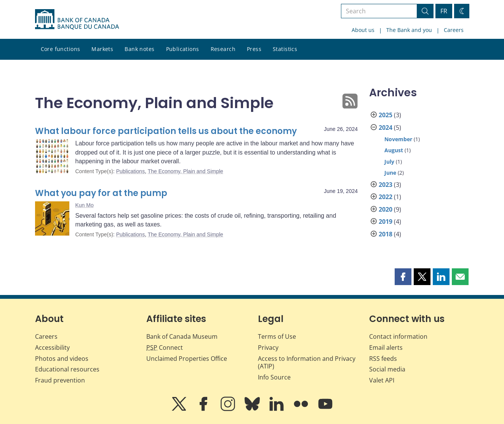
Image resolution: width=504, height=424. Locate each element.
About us (363, 30)
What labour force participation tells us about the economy (166, 131)
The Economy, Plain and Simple (186, 171)
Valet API (382, 380)
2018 (386, 234)
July (389, 162)
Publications (183, 49)
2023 (386, 185)
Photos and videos (62, 359)
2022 (386, 197)
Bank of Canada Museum (182, 336)
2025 (386, 115)
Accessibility (52, 347)
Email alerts (386, 347)
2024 (386, 128)
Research (223, 49)
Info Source (274, 377)
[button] (403, 277)
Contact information (398, 336)
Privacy (268, 347)
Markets (102, 49)
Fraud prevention (60, 380)
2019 (386, 222)
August (394, 150)
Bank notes (139, 49)
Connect (165, 347)
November (398, 139)
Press (254, 49)
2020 (386, 209)
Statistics (285, 49)
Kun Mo (85, 205)
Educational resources (67, 369)
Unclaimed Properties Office (187, 359)
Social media (387, 369)
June (390, 173)
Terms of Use (277, 336)
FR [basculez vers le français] (444, 11)
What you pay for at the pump (101, 193)
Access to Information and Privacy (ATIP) (307, 363)
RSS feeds (383, 359)
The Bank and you (409, 30)
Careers (454, 30)
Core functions (61, 49)
